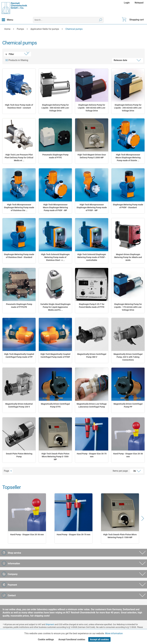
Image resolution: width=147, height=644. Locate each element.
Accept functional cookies (72, 639)
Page (6, 471)
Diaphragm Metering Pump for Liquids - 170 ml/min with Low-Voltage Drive (128, 307)
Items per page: (120, 471)
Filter (10, 54)
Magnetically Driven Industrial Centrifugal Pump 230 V (19, 405)
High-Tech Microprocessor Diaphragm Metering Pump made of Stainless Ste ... (19, 207)
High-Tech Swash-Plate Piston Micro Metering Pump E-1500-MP (55, 457)
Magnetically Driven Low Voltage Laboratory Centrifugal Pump (92, 405)
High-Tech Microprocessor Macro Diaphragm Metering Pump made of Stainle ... (128, 158)
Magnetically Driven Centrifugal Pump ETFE (55, 405)
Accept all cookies (99, 639)
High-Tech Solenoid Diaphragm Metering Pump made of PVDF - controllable (92, 257)
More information (114, 633)
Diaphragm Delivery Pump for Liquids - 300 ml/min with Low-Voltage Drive (55, 108)
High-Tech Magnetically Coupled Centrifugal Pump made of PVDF (55, 356)
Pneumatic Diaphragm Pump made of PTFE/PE (19, 306)
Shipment (50, 624)
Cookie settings (46, 639)
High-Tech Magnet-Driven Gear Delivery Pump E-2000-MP (92, 156)
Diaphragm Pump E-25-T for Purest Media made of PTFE (92, 306)
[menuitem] (127, 3)
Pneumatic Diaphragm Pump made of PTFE (55, 156)
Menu (7, 19)
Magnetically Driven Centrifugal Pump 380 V (92, 356)
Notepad (139, 3)
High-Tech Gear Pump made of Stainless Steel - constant (19, 106)
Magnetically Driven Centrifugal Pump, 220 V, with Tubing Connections (128, 357)
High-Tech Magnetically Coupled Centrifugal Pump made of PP (19, 356)
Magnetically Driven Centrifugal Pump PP (128, 405)
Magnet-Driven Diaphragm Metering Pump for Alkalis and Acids (128, 257)
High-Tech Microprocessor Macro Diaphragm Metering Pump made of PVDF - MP (55, 207)
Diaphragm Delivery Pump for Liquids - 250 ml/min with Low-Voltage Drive (128, 108)
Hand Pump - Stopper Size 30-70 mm (92, 455)
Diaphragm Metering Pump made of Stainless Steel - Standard (19, 256)
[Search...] (68, 20)
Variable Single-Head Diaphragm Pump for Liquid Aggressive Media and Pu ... (55, 307)
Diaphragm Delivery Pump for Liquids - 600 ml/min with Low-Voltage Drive (92, 108)
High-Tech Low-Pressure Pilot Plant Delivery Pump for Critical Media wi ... (19, 158)
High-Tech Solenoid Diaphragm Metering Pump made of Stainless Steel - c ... (55, 257)
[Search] (101, 20)
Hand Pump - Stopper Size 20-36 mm (128, 455)
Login (127, 3)
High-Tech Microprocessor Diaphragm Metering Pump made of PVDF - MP (92, 207)
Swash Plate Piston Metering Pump (19, 455)
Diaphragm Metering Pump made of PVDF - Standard (128, 206)
